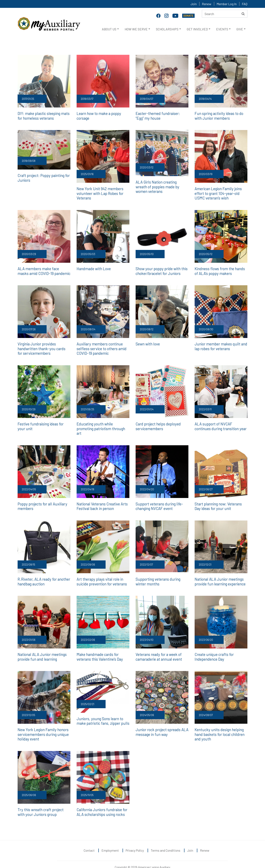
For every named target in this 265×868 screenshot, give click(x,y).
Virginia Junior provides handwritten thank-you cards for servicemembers (44, 347)
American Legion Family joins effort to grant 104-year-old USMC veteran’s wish (217, 193)
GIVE (240, 29)
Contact (89, 841)
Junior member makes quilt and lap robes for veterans (220, 345)
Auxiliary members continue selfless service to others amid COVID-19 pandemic (101, 347)
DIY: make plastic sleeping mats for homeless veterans (43, 116)
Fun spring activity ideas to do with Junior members (218, 116)
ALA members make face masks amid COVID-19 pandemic (43, 270)
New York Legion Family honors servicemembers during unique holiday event (42, 726)
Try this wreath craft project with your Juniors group (40, 803)
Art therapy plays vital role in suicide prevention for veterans (101, 574)
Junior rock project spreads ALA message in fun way (161, 724)
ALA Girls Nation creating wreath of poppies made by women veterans (162, 186)
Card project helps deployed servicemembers (158, 424)
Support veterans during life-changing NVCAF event (159, 499)
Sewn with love (148, 342)
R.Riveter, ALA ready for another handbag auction (44, 574)
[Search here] (225, 14)
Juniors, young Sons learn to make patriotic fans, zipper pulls (102, 712)
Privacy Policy (135, 841)
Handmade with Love (93, 267)
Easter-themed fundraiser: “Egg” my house (162, 116)
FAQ (245, 4)
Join (194, 4)
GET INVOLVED (197, 29)
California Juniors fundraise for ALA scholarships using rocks (101, 803)
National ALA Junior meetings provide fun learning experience (220, 574)
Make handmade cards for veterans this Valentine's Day (99, 649)
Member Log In (227, 4)
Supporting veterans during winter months (158, 574)
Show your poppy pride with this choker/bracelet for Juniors (161, 270)
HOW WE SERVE (136, 29)
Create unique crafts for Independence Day (214, 649)
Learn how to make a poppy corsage (98, 116)
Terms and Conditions (166, 841)
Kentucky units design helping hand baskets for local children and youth (219, 726)
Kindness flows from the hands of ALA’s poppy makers (221, 270)
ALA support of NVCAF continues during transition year (220, 424)
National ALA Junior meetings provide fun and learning (41, 649)
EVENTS (222, 29)
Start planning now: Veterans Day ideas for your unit (218, 499)
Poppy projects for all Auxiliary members (42, 499)
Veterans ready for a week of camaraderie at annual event (158, 649)
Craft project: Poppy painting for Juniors (44, 177)
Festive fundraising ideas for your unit (44, 424)
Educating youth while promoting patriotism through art (103, 424)
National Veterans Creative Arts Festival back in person (102, 499)
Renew (207, 4)
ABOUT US (109, 29)
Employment (110, 841)
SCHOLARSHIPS (167, 29)
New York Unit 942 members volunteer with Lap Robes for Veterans (100, 193)
